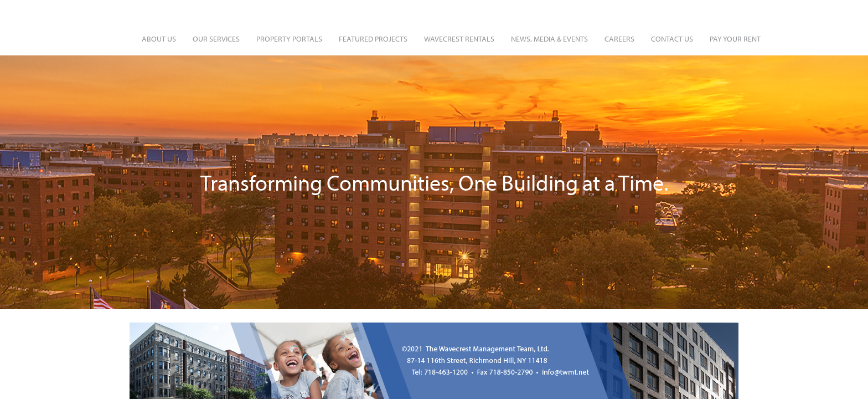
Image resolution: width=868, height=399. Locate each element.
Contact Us (672, 39)
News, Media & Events (549, 39)
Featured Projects (373, 39)
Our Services (216, 39)
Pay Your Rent (735, 39)
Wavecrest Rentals (459, 39)
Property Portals (289, 39)
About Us (159, 39)
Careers (619, 39)
